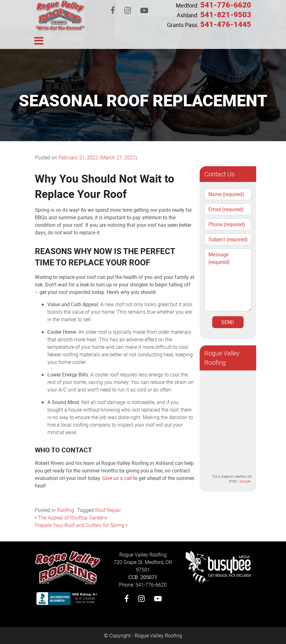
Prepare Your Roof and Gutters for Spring (81, 525)
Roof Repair (108, 510)
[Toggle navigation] (39, 40)
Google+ (246, 481)
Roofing (65, 510)
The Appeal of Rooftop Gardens (71, 518)
